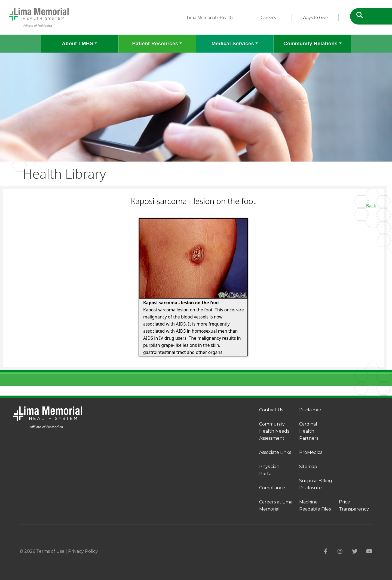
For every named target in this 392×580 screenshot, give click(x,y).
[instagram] (340, 551)
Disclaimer (310, 410)
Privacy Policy (83, 551)
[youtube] (369, 551)
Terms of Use (50, 551)
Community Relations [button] (310, 43)
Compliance (272, 488)
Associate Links (275, 452)
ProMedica (311, 452)
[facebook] (326, 551)
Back (371, 206)
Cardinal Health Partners (309, 431)
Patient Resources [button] (155, 43)
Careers (268, 17)
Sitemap (308, 467)
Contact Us (271, 410)
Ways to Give (315, 17)
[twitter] (355, 551)
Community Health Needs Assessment (274, 431)
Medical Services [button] (233, 43)
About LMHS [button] (78, 43)
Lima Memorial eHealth (210, 17)
